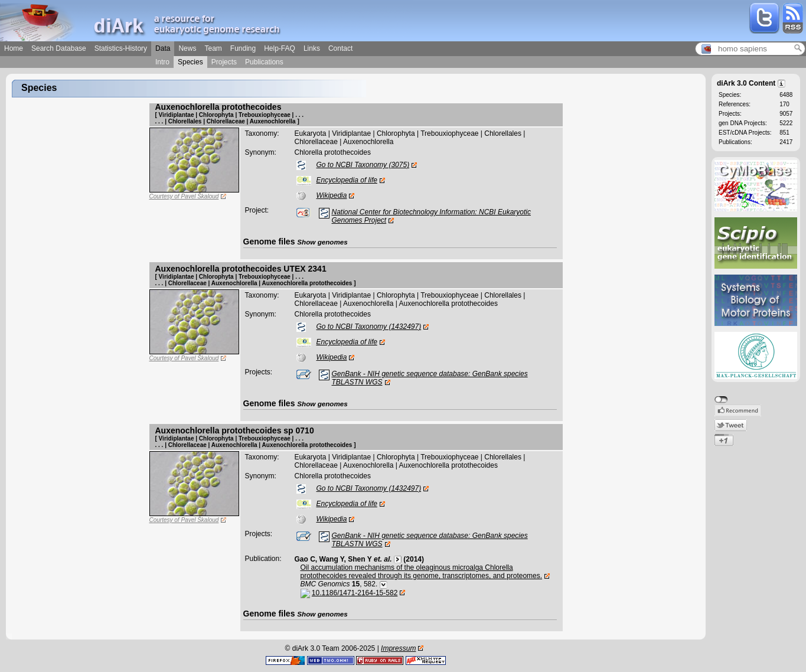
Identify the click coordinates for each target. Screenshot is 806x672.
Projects (224, 62)
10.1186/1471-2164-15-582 (355, 593)
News (187, 48)
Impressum (398, 648)
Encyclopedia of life (347, 180)
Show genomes (322, 242)
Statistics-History (121, 48)
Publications (264, 62)
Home (14, 48)
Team (213, 48)
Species (190, 62)
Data (163, 48)
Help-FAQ (280, 48)
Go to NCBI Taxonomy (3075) (363, 165)
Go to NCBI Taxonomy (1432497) (369, 327)
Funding (243, 48)
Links (312, 48)
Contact (340, 48)
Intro (162, 62)
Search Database (59, 48)
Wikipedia (332, 195)
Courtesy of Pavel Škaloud (184, 196)
